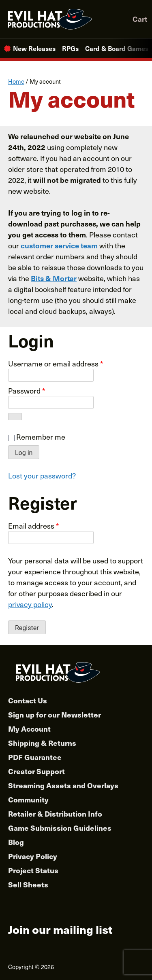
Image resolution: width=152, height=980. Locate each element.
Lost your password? (42, 475)
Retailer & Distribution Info (55, 814)
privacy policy (30, 604)
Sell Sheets (28, 884)
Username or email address (56, 363)
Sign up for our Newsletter (55, 714)
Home (16, 81)
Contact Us (28, 700)
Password (27, 391)
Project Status (33, 870)
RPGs (70, 48)
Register (27, 628)
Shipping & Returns (42, 743)
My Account (29, 729)
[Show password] (15, 417)
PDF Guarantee (35, 757)
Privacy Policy (33, 856)
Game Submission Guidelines (60, 828)
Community (28, 799)
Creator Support (36, 771)
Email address (33, 526)
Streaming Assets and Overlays (63, 785)
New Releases (34, 48)
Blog (16, 842)
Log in (24, 453)
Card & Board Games (117, 48)
